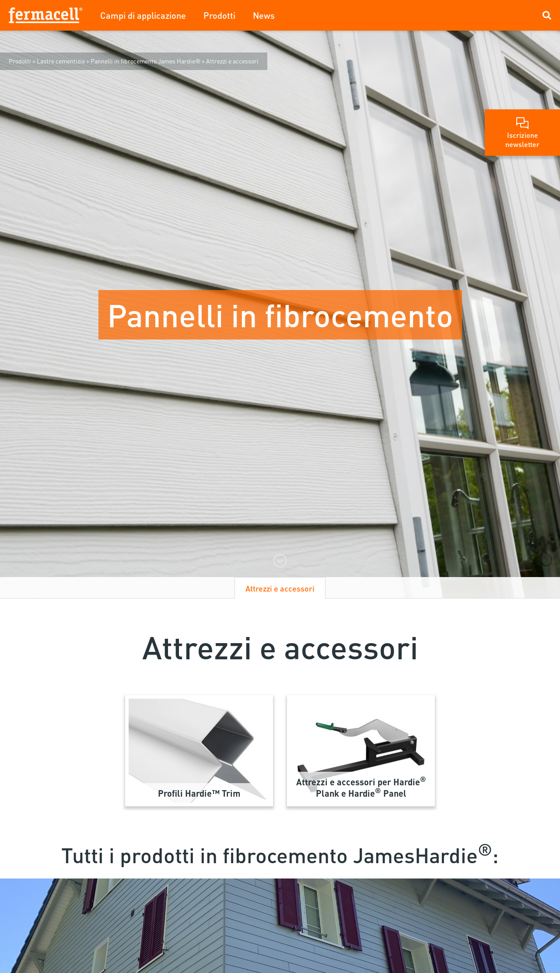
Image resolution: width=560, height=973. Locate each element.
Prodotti (219, 15)
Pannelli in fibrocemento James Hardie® (145, 61)
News (264, 15)
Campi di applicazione (143, 15)
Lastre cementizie (61, 61)
